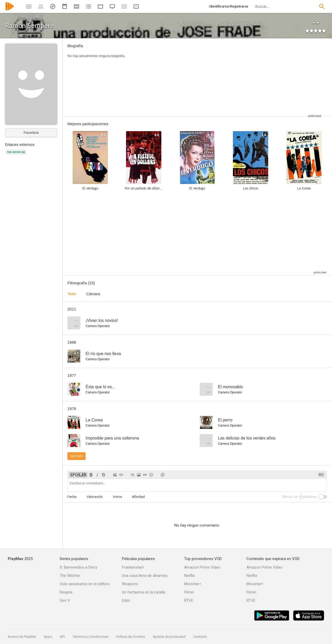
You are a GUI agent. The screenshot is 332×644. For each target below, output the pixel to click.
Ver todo (77, 456)
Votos (117, 497)
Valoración (95, 497)
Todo (72, 294)
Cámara (93, 294)
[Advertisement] (227, 77)
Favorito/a (31, 133)
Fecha (72, 497)
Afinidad (138, 497)
